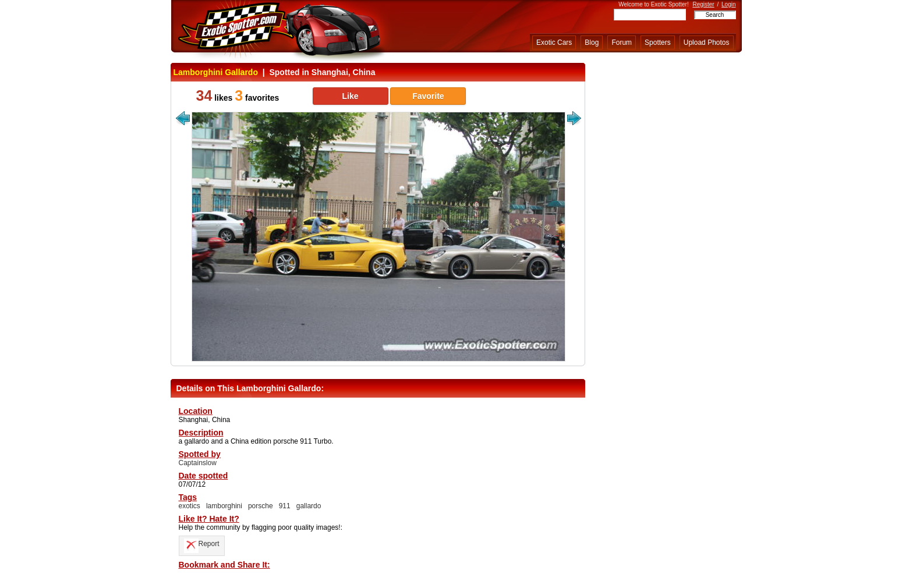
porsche (261, 506)
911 (285, 506)
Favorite (428, 96)
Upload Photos (707, 42)
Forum (622, 42)
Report (202, 544)
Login (728, 4)
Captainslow (198, 463)
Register (703, 4)
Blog (592, 42)
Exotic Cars (554, 42)
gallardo (309, 506)
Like (350, 96)
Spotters (658, 42)
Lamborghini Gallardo (216, 72)
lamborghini (224, 506)
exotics (190, 506)
